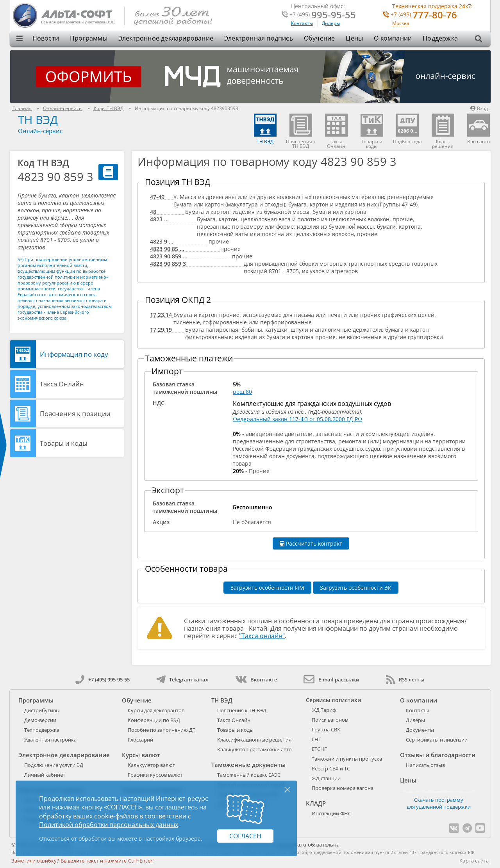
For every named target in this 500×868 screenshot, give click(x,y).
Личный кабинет (45, 775)
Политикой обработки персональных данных (109, 825)
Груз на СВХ (326, 729)
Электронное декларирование (166, 38)
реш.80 (242, 392)
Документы (420, 730)
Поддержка (440, 38)
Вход (479, 108)
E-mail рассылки (331, 679)
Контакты (302, 23)
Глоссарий (140, 740)
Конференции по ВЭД (154, 720)
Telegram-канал (182, 679)
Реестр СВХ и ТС (331, 768)
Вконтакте (256, 679)
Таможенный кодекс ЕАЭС (249, 775)
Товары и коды (64, 443)
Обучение (320, 38)
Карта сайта (474, 861)
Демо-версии (40, 720)
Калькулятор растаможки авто (254, 749)
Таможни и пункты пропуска (347, 759)
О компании (393, 38)
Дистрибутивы (42, 710)
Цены (354, 38)
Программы (89, 38)
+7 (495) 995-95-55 (103, 679)
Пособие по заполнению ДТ (162, 730)
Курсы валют (141, 755)
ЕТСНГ (319, 749)
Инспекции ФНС (331, 813)
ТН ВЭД (38, 120)
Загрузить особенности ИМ (267, 588)
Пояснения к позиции (75, 414)
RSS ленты (405, 679)
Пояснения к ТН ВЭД (242, 710)
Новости (46, 38)
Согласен (245, 836)
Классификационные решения (254, 740)
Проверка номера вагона (343, 788)
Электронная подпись (259, 38)
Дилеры (331, 23)
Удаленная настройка (50, 740)
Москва (401, 24)
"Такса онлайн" (262, 636)
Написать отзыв (425, 765)
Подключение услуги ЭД (54, 765)
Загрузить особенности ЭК (356, 588)
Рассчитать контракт (311, 543)
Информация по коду (74, 354)
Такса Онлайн (62, 384)
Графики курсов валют (155, 775)
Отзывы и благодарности (438, 755)
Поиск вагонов (330, 720)
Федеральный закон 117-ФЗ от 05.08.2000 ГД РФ (297, 419)
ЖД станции (326, 778)
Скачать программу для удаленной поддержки (439, 803)
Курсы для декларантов (156, 710)
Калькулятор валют (151, 765)
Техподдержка (42, 730)
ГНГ (316, 739)
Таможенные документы (248, 765)
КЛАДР (316, 803)
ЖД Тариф (324, 710)
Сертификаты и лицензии (437, 740)
